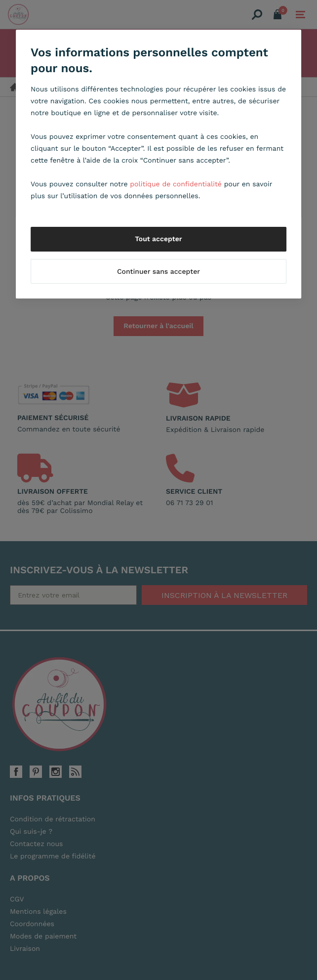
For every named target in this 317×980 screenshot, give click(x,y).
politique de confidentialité (176, 184)
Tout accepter (158, 239)
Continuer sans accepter (158, 272)
